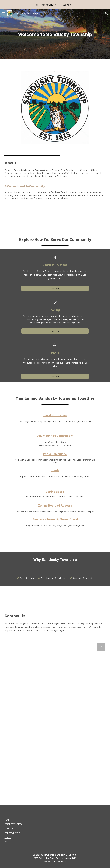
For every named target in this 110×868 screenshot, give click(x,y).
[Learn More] (55, 288)
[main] (55, 34)
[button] (3, 13)
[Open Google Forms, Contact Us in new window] (101, 647)
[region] (55, 5)
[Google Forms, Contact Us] (55, 722)
